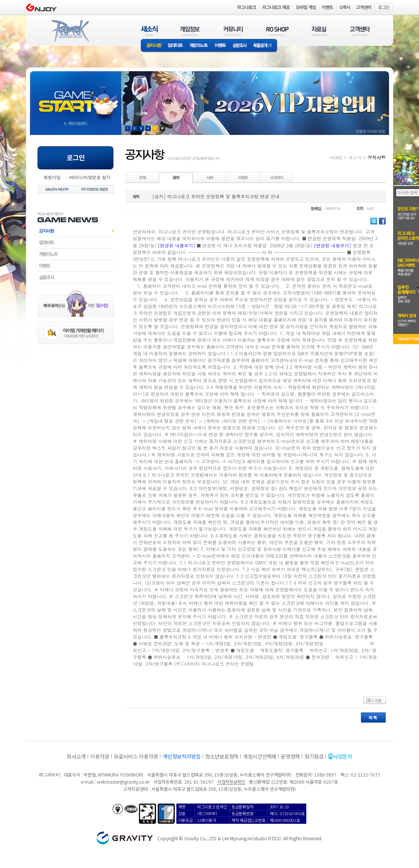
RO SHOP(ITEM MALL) (277, 31)
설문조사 (240, 46)
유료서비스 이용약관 (136, 756)
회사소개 (76, 756)
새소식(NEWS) (149, 31)
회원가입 (52, 177)
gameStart (76, 96)
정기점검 (314, 756)
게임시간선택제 (260, 756)
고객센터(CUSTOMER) (360, 31)
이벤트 (220, 46)
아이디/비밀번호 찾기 (89, 177)
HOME (336, 157)
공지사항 (153, 46)
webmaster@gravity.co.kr (123, 782)
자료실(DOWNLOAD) (319, 31)
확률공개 (264, 46)
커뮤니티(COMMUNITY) (233, 31)
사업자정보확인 (231, 782)
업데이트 (175, 46)
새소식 (355, 157)
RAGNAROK (70, 31)
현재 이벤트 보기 (162, 128)
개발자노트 (199, 46)
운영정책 (290, 756)
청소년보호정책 (222, 756)
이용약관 (100, 756)
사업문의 (343, 756)
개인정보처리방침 (182, 756)
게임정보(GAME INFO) (190, 31)
